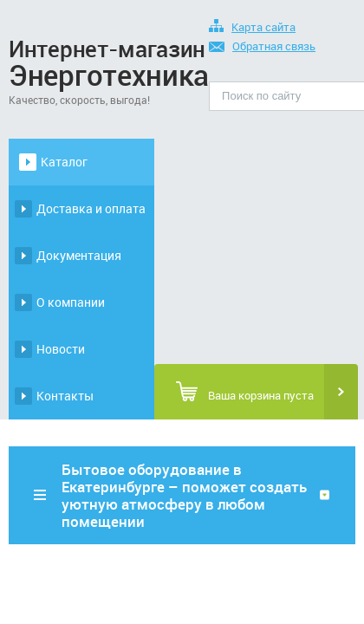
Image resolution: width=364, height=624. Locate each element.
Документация (79, 255)
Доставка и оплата (91, 208)
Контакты (65, 396)
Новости (61, 349)
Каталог (64, 162)
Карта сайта (252, 28)
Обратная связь (262, 47)
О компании (71, 302)
